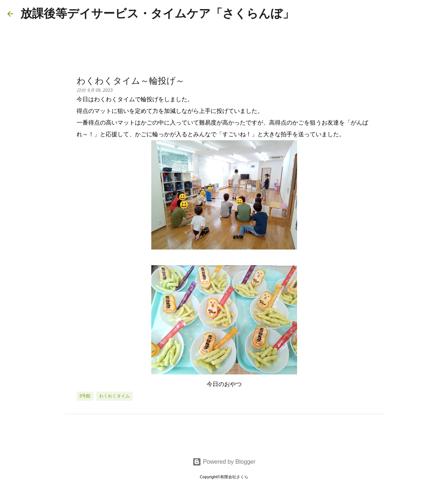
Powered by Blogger (224, 462)
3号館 (85, 396)
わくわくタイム (114, 396)
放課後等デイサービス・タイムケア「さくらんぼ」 (157, 13)
